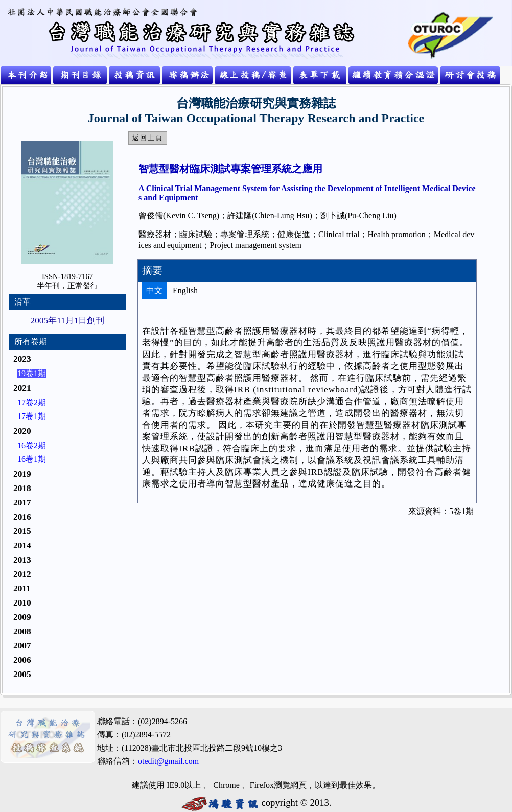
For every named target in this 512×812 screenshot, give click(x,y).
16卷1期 (32, 459)
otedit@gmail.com (168, 761)
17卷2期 (32, 402)
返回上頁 (148, 138)
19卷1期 (32, 373)
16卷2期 (32, 445)
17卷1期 (32, 416)
